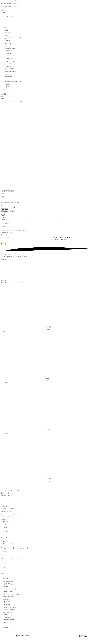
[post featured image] (18, 304)
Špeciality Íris (8, 67)
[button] (2, 96)
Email (11, 211)
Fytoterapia (7, 50)
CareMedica (8, 32)
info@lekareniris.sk (9, 521)
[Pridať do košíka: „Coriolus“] (96, 2)
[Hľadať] (13, 98)
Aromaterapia (8, 78)
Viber (13, 211)
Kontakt (5, 14)
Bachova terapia (8, 53)
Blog (4, 89)
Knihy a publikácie (9, 44)
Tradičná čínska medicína (10, 62)
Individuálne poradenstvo (10, 71)
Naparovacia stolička (9, 68)
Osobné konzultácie (7, 70)
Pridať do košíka (5, 209)
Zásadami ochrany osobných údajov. (38, 559)
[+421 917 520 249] (49, 17)
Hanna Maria (8, 57)
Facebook (3, 211)
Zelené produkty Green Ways (11, 42)
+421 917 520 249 (10, 525)
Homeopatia (8, 80)
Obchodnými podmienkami (24, 559)
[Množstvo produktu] (8, 207)
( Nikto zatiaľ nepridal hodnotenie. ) (8, 195)
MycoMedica (8, 35)
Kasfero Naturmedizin (10, 65)
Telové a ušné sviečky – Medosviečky (13, 37)
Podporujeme (6, 91)
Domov (4, 27)
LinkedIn (7, 211)
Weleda (7, 39)
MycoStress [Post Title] (49, 378)
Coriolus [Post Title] (49, 480)
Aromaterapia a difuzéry (10, 49)
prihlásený (56, 239)
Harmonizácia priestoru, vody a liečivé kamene (15, 47)
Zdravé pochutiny (9, 63)
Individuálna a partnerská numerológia (13, 81)
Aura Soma (7, 52)
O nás (4, 12)
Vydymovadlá (8, 45)
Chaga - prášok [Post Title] (49, 328)
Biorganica (7, 31)
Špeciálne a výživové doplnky (11, 60)
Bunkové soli (8, 55)
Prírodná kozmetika (9, 58)
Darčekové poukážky (9, 34)
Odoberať (4, 554)
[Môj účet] (4, 94)
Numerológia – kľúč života (10, 83)
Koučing (7, 86)
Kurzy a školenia (6, 88)
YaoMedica (7, 40)
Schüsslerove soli (9, 76)
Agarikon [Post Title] (49, 429)
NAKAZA (21, 568)
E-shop (4, 29)
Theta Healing (8, 85)
